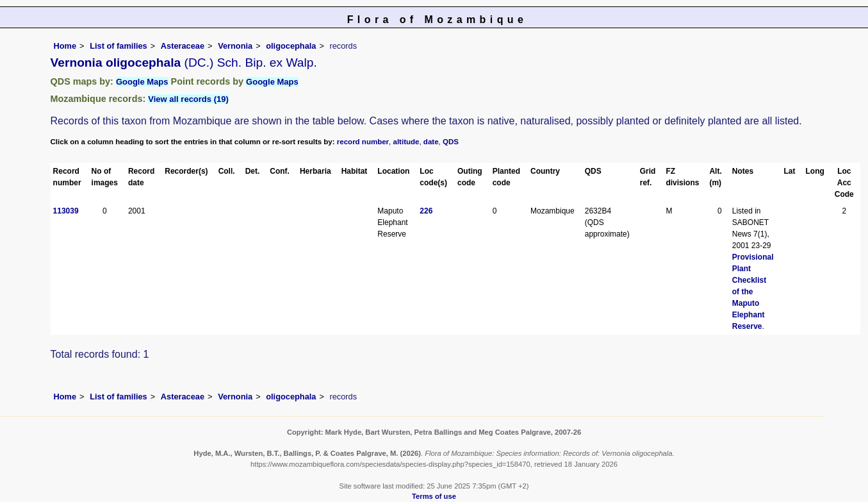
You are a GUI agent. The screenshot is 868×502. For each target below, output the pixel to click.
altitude (406, 142)
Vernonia (235, 46)
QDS (451, 142)
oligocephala (291, 46)
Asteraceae (183, 46)
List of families (119, 46)
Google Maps (142, 82)
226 (426, 211)
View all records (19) (188, 99)
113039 (66, 211)
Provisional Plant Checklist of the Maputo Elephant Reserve (753, 292)
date (431, 142)
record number (363, 142)
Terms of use (434, 496)
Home (65, 46)
